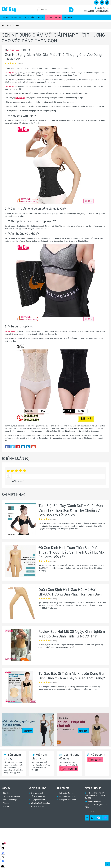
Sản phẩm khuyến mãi (34, 17)
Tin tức (6, 803)
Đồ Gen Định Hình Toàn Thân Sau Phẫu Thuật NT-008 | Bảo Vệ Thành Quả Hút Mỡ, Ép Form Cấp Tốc (72, 552)
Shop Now (28, 731)
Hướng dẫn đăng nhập (67, 800)
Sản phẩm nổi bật (10, 800)
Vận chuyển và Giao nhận (41, 803)
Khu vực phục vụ (37, 806)
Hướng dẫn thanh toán (67, 796)
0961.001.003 (95, 760)
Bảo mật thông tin (38, 796)
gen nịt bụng (20, 98)
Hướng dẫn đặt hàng (67, 793)
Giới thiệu (7, 793)
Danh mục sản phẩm (12, 17)
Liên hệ (68, 17)
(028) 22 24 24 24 (69, 769)
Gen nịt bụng (11, 73)
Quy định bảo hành (38, 800)
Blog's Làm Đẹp (54, 17)
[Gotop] (108, 864)
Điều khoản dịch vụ (38, 793)
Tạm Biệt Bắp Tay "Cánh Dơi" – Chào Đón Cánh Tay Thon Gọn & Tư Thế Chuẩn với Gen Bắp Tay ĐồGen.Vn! (71, 510)
